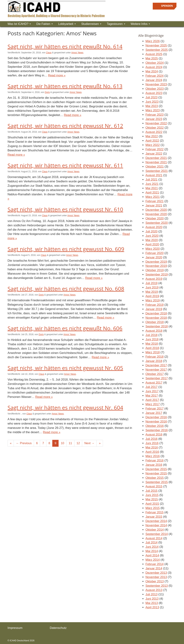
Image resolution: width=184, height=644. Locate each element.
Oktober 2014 (155, 530)
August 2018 (154, 331)
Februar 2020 (155, 253)
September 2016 (157, 430)
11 (70, 443)
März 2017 (153, 404)
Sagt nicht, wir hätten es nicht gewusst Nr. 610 (65, 209)
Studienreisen (91, 24)
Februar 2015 (155, 512)
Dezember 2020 (156, 210)
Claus (49, 53)
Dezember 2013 (156, 573)
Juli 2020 (152, 231)
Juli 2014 (152, 542)
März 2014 (153, 560)
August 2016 (154, 435)
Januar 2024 (154, 80)
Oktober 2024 (155, 63)
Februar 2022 (155, 149)
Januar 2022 (154, 154)
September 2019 (157, 275)
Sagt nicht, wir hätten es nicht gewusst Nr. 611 (65, 165)
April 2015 (152, 504)
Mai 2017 (152, 396)
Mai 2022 (152, 136)
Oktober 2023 (155, 89)
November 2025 (156, 45)
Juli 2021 (152, 180)
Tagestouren (116, 24)
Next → (89, 443)
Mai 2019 (152, 292)
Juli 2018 (152, 335)
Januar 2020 (154, 257)
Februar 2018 (155, 357)
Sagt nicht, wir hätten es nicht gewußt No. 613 (65, 86)
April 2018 (152, 348)
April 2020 (152, 244)
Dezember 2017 (156, 365)
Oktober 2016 (155, 426)
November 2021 (156, 162)
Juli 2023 (152, 97)
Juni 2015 (152, 495)
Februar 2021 (155, 201)
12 (78, 443)
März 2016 (153, 456)
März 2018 (153, 352)
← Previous (24, 443)
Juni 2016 (152, 443)
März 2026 (153, 41)
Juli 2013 (152, 594)
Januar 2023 (154, 119)
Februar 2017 (155, 409)
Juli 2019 (152, 283)
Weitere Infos (140, 24)
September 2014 (157, 534)
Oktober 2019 (155, 270)
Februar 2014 (155, 564)
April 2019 (152, 296)
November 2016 (156, 422)
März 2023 (153, 110)
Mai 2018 (152, 344)
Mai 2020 (152, 240)
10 (62, 443)
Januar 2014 (154, 568)
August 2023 (154, 93)
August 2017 (154, 383)
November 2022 (156, 123)
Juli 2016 (152, 439)
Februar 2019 (155, 305)
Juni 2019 (152, 287)
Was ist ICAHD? (19, 24)
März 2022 (153, 145)
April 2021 (152, 193)
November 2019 (156, 266)
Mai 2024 (152, 71)
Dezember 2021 (156, 158)
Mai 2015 (152, 499)
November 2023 (156, 84)
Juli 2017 (152, 387)
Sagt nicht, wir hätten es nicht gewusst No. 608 (66, 289)
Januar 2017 (154, 413)
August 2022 (154, 132)
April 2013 (152, 607)
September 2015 (157, 482)
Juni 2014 (152, 547)
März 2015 (153, 508)
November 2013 (156, 577)
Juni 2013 (152, 599)
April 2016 (152, 452)
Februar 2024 (155, 76)
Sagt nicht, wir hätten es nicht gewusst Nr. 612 (65, 126)
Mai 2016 (152, 448)
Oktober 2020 (155, 218)
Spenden (167, 6)
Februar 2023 (155, 115)
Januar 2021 (154, 206)
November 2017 (156, 370)
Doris (47, 92)
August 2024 (154, 67)
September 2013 (157, 586)
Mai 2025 (152, 58)
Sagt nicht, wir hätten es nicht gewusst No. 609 (66, 249)
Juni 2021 (152, 184)
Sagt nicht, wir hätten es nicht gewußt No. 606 (65, 328)
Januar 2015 (154, 517)
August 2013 (154, 590)
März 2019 (153, 300)
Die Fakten (45, 24)
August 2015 (154, 486)
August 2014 (154, 538)
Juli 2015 (152, 491)
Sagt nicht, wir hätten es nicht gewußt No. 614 (65, 46)
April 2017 (152, 400)
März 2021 (153, 197)
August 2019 (154, 279)
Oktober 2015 (155, 478)
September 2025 (157, 50)
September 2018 (157, 326)
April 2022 (152, 141)
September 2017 (157, 378)
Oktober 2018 (155, 322)
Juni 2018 (152, 339)
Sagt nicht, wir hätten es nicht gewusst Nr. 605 (65, 368)
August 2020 (154, 227)
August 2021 (154, 175)
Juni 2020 (152, 236)
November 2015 (156, 473)
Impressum (15, 628)
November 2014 (156, 525)
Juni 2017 (152, 391)
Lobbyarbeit (67, 24)
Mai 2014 (152, 551)
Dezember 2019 (156, 262)
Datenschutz (58, 628)
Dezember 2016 (156, 417)
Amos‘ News (77, 53)
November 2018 (156, 318)
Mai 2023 (152, 106)
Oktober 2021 (155, 167)
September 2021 (157, 171)
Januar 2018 (154, 361)
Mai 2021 (152, 188)
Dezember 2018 (156, 313)
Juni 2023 (152, 102)
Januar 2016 (154, 465)
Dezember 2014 (156, 521)
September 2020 (157, 223)
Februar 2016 (155, 460)
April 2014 (152, 555)
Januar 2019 (154, 309)
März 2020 (153, 249)
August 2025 (154, 54)
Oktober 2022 (155, 128)
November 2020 (156, 214)
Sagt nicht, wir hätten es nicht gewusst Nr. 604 (65, 408)
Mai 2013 (152, 603)
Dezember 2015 (156, 469)
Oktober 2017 (155, 374)
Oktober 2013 (155, 581)
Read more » (57, 75)
